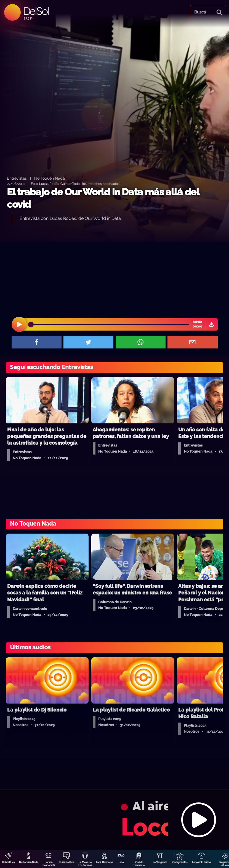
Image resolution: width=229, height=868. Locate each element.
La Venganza (160, 862)
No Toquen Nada (29, 862)
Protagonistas (180, 862)
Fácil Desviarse (104, 862)
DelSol (36, 11)
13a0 (121, 862)
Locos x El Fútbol (202, 862)
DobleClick (9, 862)
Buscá (200, 12)
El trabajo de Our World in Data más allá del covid (103, 198)
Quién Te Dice (66, 862)
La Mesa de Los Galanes (85, 864)
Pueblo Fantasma (139, 864)
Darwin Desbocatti (49, 864)
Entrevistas (17, 178)
